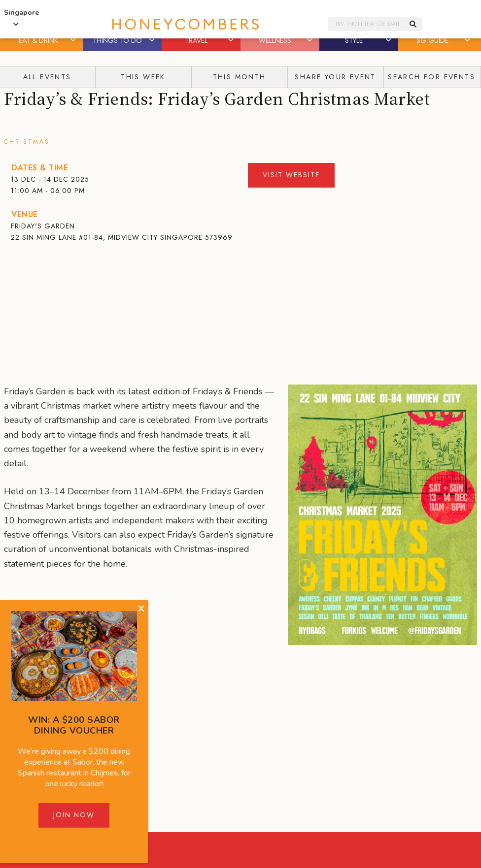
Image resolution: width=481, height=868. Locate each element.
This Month (240, 77)
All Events (47, 77)
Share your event (335, 77)
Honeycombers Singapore (195, 24)
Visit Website (291, 175)
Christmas (27, 142)
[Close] (141, 609)
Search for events (431, 77)
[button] (74, 40)
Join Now (74, 815)
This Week (143, 77)
